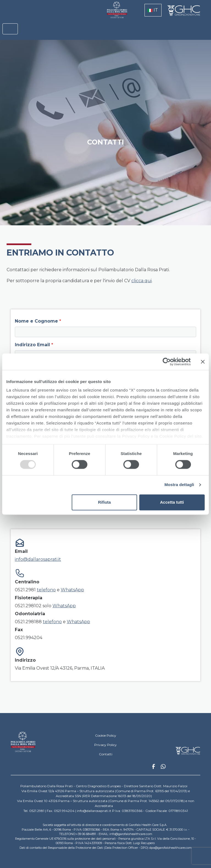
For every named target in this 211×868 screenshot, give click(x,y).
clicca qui (141, 281)
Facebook (154, 768)
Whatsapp (163, 767)
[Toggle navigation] (10, 29)
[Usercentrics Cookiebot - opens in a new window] (167, 362)
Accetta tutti (172, 502)
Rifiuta (105, 502)
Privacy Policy (105, 745)
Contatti (106, 754)
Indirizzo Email (32, 345)
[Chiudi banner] (203, 362)
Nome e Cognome (36, 321)
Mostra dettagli (179, 485)
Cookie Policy (106, 735)
